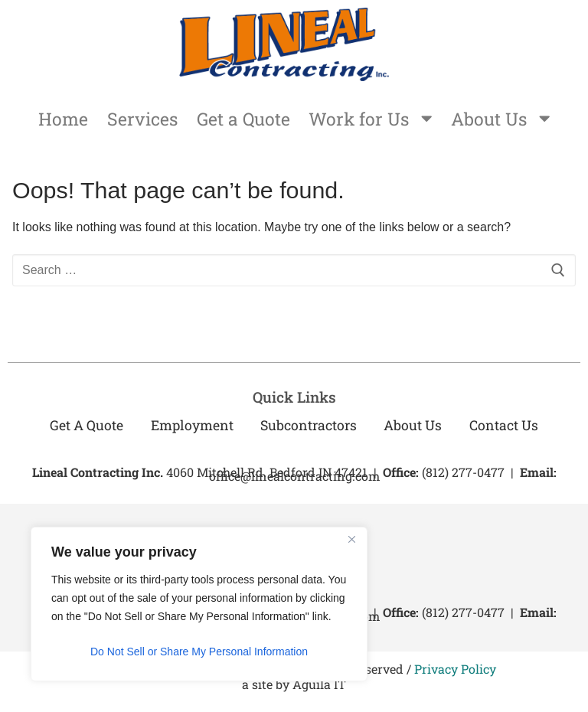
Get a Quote (241, 119)
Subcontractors (309, 428)
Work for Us (372, 119)
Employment (191, 428)
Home (57, 119)
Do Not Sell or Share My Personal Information (199, 652)
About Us (506, 119)
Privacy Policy (455, 671)
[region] (199, 604)
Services (137, 119)
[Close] (351, 540)
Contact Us (506, 428)
